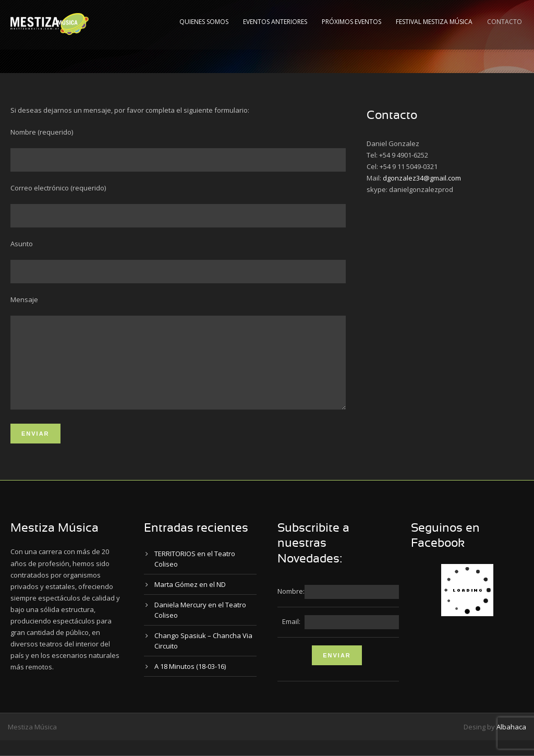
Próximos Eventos (351, 22)
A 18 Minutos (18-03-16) (190, 682)
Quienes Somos (204, 22)
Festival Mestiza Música (434, 22)
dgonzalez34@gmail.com (422, 178)
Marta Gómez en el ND (190, 600)
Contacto (505, 22)
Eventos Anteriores (275, 22)
